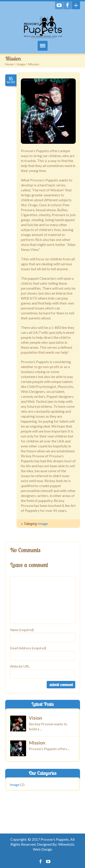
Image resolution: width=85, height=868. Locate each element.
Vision (35, 718)
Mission (37, 742)
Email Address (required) (28, 648)
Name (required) (22, 630)
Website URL (20, 666)
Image (21, 64)
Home (9, 64)
